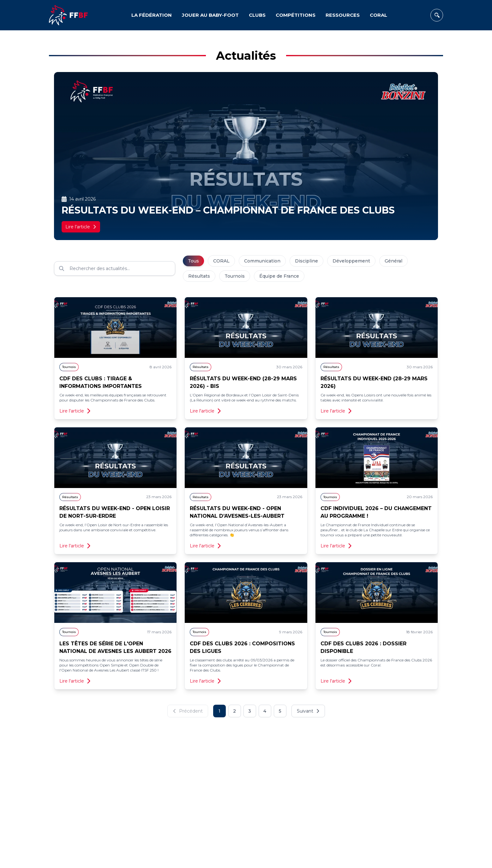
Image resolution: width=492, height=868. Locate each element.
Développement (351, 261)
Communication (262, 261)
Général (393, 261)
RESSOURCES (343, 15)
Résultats (199, 276)
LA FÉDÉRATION (152, 15)
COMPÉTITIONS (296, 15)
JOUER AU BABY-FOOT (210, 15)
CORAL (378, 15)
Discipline (306, 261)
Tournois (235, 276)
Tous (193, 261)
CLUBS (257, 15)
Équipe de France (279, 276)
